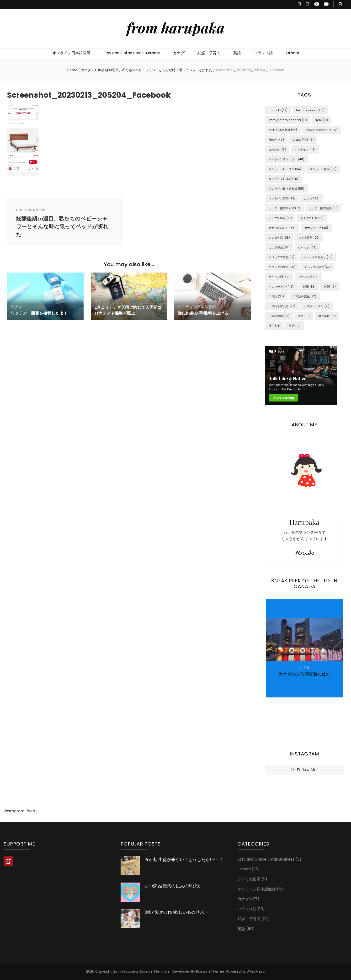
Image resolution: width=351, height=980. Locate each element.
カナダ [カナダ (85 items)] (312, 198)
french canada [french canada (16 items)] (310, 110)
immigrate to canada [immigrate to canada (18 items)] (288, 120)
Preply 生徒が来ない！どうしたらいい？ (184, 859)
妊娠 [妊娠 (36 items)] (309, 287)
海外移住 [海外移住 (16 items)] (327, 316)
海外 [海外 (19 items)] (304, 316)
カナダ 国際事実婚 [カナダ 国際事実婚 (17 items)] (284, 208)
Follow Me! (304, 770)
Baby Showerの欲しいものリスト (176, 912)
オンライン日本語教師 (71, 53)
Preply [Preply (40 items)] (276, 140)
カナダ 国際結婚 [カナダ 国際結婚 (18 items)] (323, 208)
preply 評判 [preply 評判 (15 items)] (303, 140)
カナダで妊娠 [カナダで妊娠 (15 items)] (312, 218)
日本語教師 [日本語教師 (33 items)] (279, 316)
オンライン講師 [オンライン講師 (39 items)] (282, 198)
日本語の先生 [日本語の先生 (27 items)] (304, 296)
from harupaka (175, 27)
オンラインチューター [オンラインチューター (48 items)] (286, 159)
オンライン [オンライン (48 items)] (305, 149)
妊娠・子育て (209, 53)
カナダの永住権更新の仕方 (304, 674)
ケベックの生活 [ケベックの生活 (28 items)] (282, 267)
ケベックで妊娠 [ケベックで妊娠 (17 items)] (282, 257)
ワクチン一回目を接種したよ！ (41, 315)
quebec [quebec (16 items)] (277, 149)
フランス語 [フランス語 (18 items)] (308, 277)
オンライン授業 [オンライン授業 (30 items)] (323, 169)
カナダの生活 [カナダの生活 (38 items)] (316, 228)
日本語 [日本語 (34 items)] (276, 296)
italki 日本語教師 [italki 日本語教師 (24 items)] (283, 130)
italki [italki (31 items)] (322, 120)
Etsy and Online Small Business (132, 53)
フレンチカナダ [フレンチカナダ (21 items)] (282, 287)
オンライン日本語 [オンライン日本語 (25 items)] (283, 179)
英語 (237, 53)
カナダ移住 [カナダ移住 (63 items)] (279, 247)
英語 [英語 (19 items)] (295, 326)
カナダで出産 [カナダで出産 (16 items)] (280, 218)
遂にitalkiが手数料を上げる (204, 315)
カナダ (179, 53)
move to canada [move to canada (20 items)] (322, 130)
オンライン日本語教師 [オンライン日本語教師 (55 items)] (286, 189)
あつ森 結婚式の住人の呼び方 (173, 886)
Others (292, 53)
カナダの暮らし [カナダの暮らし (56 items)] (282, 228)
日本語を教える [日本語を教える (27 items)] (282, 306)
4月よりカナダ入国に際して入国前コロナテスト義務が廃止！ (128, 312)
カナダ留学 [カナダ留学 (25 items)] (309, 238)
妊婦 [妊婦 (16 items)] (330, 287)
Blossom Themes (210, 971)
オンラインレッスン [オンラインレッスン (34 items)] (285, 169)
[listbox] (304, 667)
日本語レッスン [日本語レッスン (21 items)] (317, 306)
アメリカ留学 (249, 879)
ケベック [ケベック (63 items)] (307, 247)
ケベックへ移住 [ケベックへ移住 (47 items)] (317, 267)
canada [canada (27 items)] (278, 110)
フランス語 (263, 53)
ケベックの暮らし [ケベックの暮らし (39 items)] (318, 257)
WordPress (255, 971)
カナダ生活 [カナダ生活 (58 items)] (279, 238)
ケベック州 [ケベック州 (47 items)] (279, 277)
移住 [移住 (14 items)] (274, 326)
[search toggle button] (340, 4)
